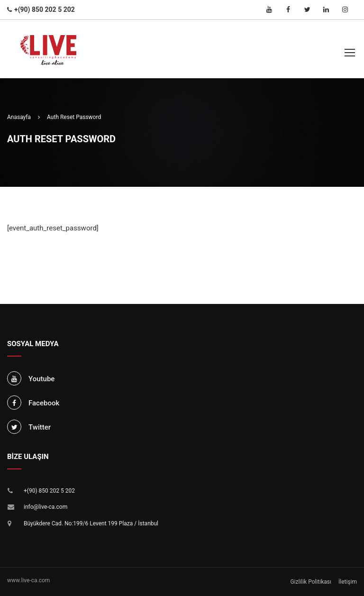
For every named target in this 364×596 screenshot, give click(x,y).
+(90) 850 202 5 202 (49, 491)
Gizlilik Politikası (311, 582)
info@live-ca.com (45, 507)
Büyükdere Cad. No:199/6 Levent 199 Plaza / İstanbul (91, 523)
